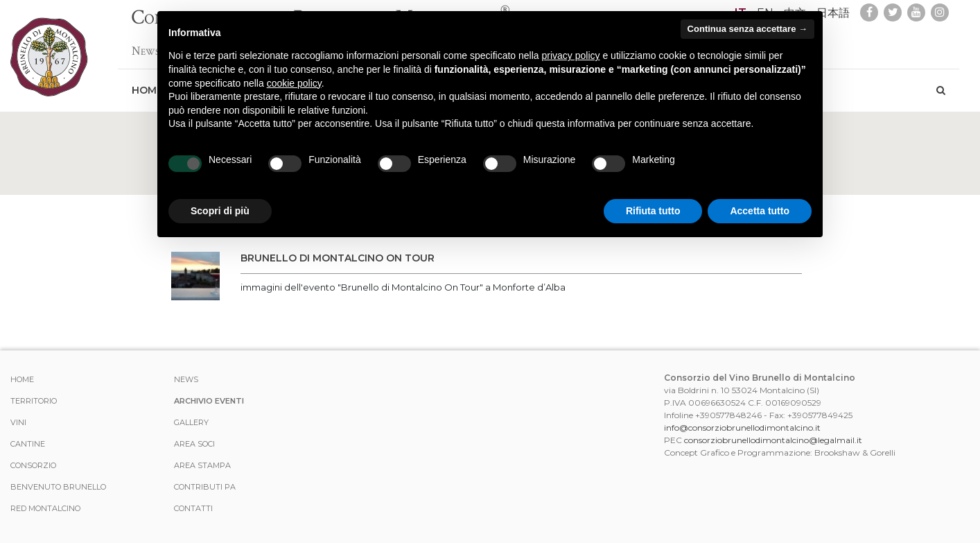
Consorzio (33, 465)
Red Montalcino (45, 508)
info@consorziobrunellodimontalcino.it (742, 428)
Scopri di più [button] (220, 211)
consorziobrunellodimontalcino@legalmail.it (773, 440)
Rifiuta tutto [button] (653, 211)
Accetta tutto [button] (760, 211)
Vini (18, 422)
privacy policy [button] (571, 55)
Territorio (34, 401)
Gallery (191, 422)
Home (22, 379)
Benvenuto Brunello (58, 487)
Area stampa (202, 465)
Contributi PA (205, 487)
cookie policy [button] (294, 83)
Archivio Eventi (209, 401)
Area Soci (194, 444)
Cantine (28, 444)
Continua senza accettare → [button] (747, 29)
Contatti (193, 508)
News (146, 44)
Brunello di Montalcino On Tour (338, 258)
